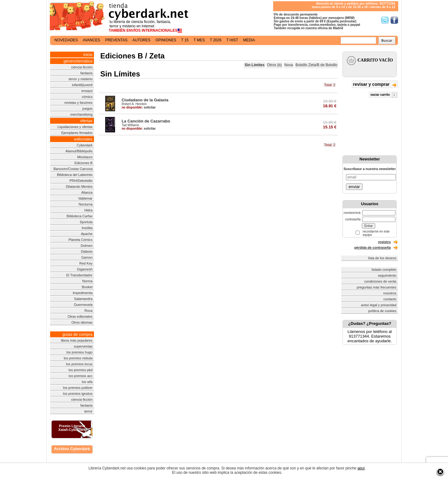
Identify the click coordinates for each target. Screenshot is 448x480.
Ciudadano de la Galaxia (145, 100)
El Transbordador (79, 275)
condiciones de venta (380, 281)
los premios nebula (78, 358)
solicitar (139, 107)
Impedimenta (83, 293)
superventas (83, 346)
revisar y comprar (375, 85)
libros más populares (77, 340)
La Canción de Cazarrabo (146, 121)
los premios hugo (79, 352)
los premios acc (81, 376)
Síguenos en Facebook (394, 20)
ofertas (86, 121)
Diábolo (87, 252)
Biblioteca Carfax (79, 216)
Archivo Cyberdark (72, 449)
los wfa (87, 382)
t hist (232, 40)
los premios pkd (80, 370)
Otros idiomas (82, 322)
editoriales (83, 139)
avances (91, 40)
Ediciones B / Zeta (132, 56)
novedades (66, 40)
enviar (354, 187)
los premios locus (79, 364)
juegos (87, 108)
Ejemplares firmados (77, 133)
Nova (289, 65)
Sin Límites (254, 65)
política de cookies (383, 311)
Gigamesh (85, 269)
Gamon (87, 257)
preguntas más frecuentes (377, 287)
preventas (116, 40)
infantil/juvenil (82, 85)
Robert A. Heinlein (134, 104)
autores (142, 40)
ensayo (87, 91)
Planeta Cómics (80, 240)
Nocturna (86, 204)
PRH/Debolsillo (81, 181)
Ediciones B (83, 163)
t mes (199, 40)
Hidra (88, 210)
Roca (89, 311)
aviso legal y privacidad (379, 305)
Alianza (87, 192)
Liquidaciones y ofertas (75, 127)
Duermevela (83, 305)
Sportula (86, 222)
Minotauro (85, 157)
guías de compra (77, 334)
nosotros (390, 293)
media (249, 40)
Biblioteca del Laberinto (75, 175)
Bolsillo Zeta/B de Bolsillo (317, 65)
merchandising (82, 114)
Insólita (87, 228)
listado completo (384, 270)
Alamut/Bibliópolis (79, 151)
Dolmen (86, 246)
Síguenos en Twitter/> (385, 20)
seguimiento (387, 275)
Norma (87, 281)
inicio (88, 55)
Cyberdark (85, 145)
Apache (87, 234)
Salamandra (83, 299)
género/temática (78, 61)
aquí (361, 468)
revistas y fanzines (78, 103)
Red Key (86, 263)
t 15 (185, 40)
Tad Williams (130, 125)
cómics (87, 97)
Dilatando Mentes (79, 187)
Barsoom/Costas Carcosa (73, 169)
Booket (87, 287)
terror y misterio (81, 79)
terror (88, 411)
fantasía (86, 73)
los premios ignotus (78, 394)
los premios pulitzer (78, 388)
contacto (390, 299)
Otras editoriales (80, 316)
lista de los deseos (383, 258)
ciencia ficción (82, 67)
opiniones (166, 40)
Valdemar (85, 198)
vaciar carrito (383, 95)
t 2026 (215, 40)
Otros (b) (274, 65)
